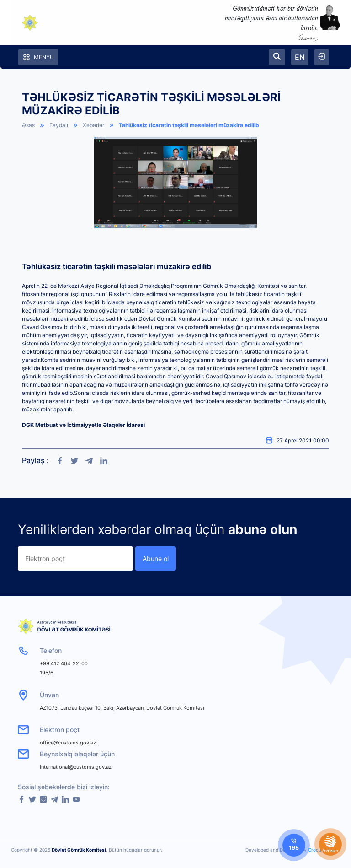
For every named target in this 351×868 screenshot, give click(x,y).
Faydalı (59, 125)
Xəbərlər (93, 125)
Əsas (28, 125)
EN (300, 57)
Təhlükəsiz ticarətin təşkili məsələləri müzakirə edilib (189, 125)
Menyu (38, 57)
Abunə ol (156, 558)
